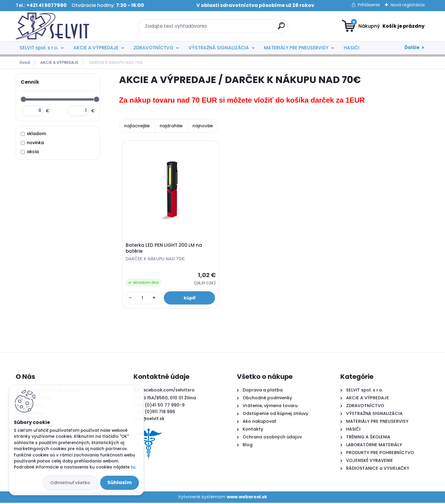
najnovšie (203, 126)
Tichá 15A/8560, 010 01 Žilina (165, 399)
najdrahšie (171, 126)
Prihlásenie (369, 5)
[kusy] (143, 299)
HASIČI (351, 48)
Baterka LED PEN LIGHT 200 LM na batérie (164, 249)
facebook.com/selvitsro (168, 391)
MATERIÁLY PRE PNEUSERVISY (296, 48)
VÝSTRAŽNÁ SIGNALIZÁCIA (219, 48)
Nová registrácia (408, 5)
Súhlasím (120, 482)
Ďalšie (412, 47)
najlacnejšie (137, 126)
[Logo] (52, 26)
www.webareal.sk (247, 498)
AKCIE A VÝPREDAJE (96, 48)
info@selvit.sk (149, 420)
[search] (281, 28)
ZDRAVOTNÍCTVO (153, 48)
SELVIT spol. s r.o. (39, 48)
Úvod (25, 62)
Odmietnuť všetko (70, 483)
